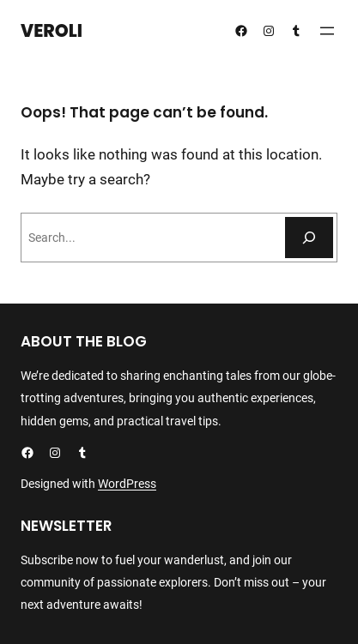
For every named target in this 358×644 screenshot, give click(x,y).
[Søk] (309, 238)
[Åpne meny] (327, 31)
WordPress (127, 484)
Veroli (52, 31)
